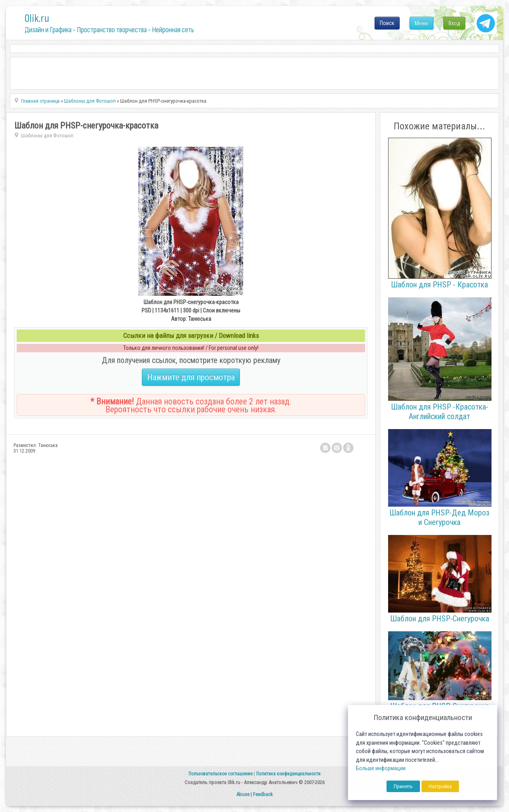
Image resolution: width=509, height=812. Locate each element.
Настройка (440, 786)
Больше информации (381, 768)
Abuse (243, 794)
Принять (403, 786)
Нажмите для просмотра (191, 377)
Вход (454, 23)
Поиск (387, 23)
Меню (422, 23)
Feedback (263, 794)
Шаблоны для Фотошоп (47, 136)
